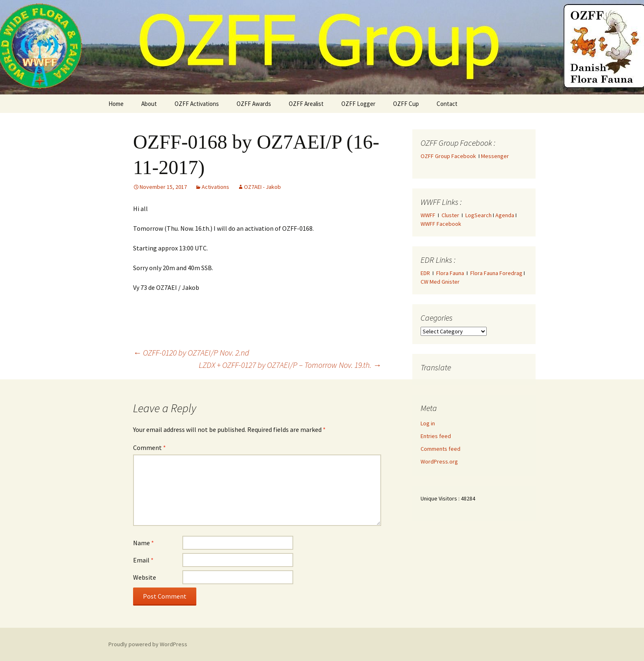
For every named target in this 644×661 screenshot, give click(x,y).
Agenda (505, 215)
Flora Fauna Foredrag (496, 273)
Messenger (495, 156)
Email (143, 560)
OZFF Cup (406, 104)
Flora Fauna (450, 273)
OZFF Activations (197, 104)
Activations (215, 187)
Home (116, 104)
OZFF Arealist (306, 104)
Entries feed (436, 436)
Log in (428, 423)
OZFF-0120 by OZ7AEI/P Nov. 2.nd (191, 352)
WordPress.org (439, 461)
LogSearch (478, 215)
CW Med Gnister (440, 282)
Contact (447, 104)
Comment (149, 448)
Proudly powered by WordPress (148, 644)
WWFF (428, 215)
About (149, 104)
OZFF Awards (254, 104)
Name (144, 543)
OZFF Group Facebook (450, 156)
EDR (425, 273)
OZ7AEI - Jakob (262, 187)
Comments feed (440, 449)
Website (145, 577)
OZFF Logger (358, 104)
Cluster (450, 215)
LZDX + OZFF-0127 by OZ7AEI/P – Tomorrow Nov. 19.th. (290, 365)
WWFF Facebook (441, 224)
